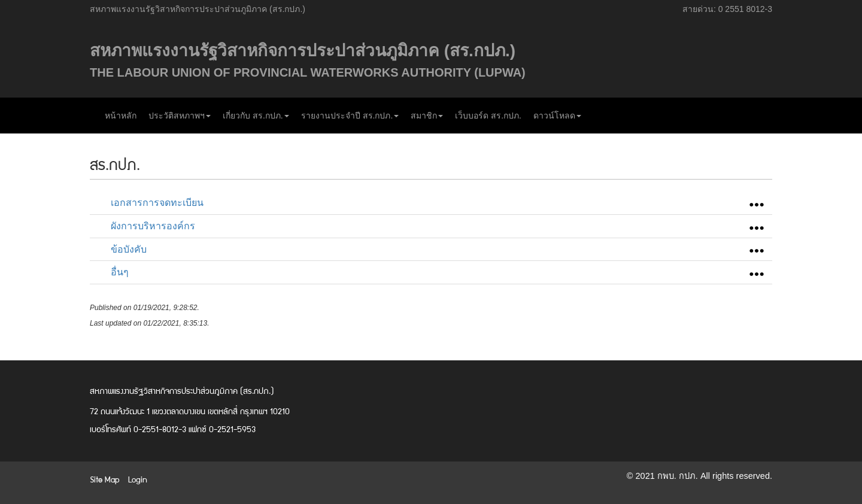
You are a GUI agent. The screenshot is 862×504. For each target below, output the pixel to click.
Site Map (105, 479)
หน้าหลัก (121, 116)
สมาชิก (427, 116)
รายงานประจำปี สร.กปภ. (350, 116)
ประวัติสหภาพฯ (180, 116)
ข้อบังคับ (129, 249)
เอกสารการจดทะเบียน (157, 203)
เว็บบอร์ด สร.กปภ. (488, 116)
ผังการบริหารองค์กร (153, 226)
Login (138, 479)
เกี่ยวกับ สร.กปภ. (256, 116)
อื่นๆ (120, 272)
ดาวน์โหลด (557, 116)
